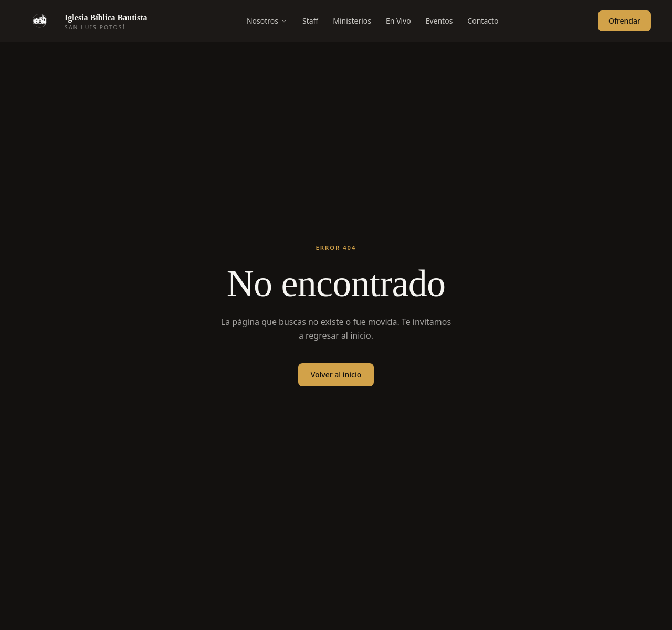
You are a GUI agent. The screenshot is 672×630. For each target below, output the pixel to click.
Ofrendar (624, 21)
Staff (310, 21)
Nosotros (267, 21)
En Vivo (398, 21)
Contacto (483, 21)
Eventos (439, 21)
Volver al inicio (336, 375)
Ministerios (352, 21)
